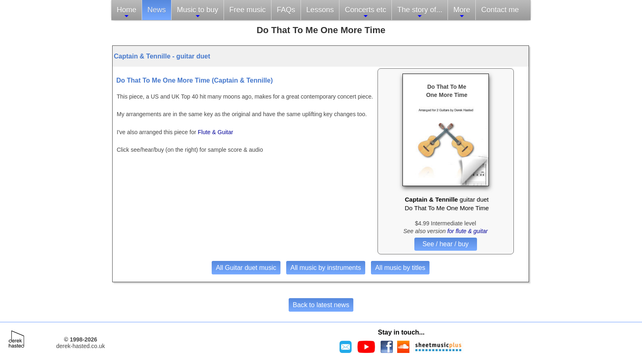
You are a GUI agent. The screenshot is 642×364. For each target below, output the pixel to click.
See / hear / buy (446, 244)
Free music (248, 10)
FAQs (286, 10)
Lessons (320, 10)
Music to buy (198, 12)
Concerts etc (365, 12)
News (157, 10)
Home (127, 12)
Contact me (500, 10)
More (462, 12)
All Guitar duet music (246, 268)
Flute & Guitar (215, 132)
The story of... (420, 12)
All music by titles (400, 268)
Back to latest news (321, 305)
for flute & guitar (467, 231)
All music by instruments (326, 268)
